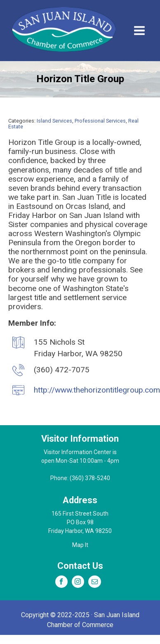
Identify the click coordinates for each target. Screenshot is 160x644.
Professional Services (100, 121)
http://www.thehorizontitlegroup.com (97, 390)
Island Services (54, 121)
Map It (80, 545)
